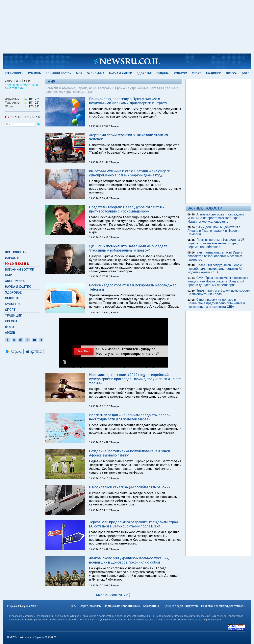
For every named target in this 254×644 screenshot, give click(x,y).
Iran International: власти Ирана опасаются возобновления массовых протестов (215, 256)
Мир (79, 73)
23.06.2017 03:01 (99, 534)
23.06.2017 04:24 (99, 459)
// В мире (114, 126)
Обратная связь (90, 606)
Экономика (96, 73)
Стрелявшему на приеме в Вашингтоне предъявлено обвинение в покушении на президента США (216, 303)
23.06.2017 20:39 (99, 198)
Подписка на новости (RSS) (122, 606)
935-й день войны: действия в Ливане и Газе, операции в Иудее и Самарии (214, 231)
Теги (73, 606)
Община (163, 73)
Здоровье (144, 73)
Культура (180, 73)
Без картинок (152, 606)
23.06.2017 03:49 (99, 498)
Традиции (214, 73)
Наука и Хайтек (121, 73)
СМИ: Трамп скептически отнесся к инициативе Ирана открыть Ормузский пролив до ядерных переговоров (218, 281)
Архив (10, 333)
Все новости (14, 73)
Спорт (196, 73)
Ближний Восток (59, 73)
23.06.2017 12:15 (99, 355)
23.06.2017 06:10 (99, 427)
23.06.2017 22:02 (99, 126)
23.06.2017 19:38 (99, 237)
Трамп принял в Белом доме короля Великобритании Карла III (219, 292)
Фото (245, 73)
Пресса (231, 73)
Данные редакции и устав (181, 606)
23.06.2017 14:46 (99, 313)
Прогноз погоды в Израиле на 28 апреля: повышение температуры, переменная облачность (216, 243)
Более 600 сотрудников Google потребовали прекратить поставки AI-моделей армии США (215, 269)
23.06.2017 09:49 (99, 391)
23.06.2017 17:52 (99, 277)
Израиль (35, 73)
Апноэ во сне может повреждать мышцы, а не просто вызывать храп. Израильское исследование (216, 218)
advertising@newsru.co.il (229, 606)
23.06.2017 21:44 (99, 162)
